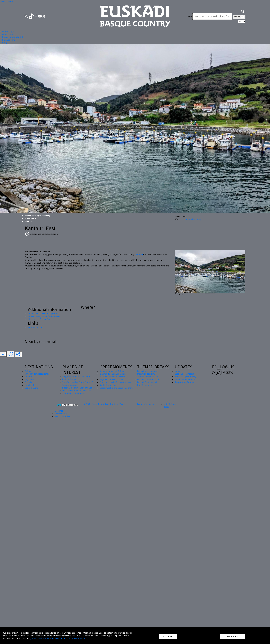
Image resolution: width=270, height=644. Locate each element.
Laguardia (29, 379)
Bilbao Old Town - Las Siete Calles (78, 388)
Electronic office (63, 416)
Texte (189, 17)
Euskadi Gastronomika (148, 379)
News (177, 371)
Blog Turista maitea (184, 374)
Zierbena (138, 254)
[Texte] (212, 16)
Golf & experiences (146, 385)
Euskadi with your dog (148, 371)
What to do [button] (7, 34)
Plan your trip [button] (9, 40)
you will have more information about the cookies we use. (58, 638)
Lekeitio (29, 377)
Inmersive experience (185, 379)
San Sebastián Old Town (74, 393)
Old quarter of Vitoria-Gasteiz (76, 390)
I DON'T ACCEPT (233, 637)
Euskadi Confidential (147, 382)
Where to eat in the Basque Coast (44, 313)
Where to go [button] (8, 31)
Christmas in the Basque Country (115, 382)
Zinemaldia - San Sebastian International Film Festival (113, 375)
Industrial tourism (146, 374)
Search (239, 17)
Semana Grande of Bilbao (112, 371)
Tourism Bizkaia (36, 327)
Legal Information (146, 404)
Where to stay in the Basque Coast (44, 316)
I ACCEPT (168, 637)
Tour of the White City (148, 377)
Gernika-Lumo (31, 388)
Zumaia (28, 382)
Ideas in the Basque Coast (40, 319)
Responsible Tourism (185, 382)
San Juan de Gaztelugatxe (37, 374)
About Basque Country (185, 377)
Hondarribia (30, 385)
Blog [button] (4, 43)
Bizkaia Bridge (69, 379)
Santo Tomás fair (108, 385)
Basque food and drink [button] (13, 37)
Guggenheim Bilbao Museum (76, 376)
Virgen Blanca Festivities (111, 379)
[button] (243, 11)
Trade (167, 407)
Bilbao (28, 371)
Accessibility (61, 414)
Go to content (7, 1)
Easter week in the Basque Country (116, 388)
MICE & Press (170, 404)
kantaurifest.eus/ (193, 219)
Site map (59, 411)
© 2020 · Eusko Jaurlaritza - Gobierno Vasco (104, 404)
